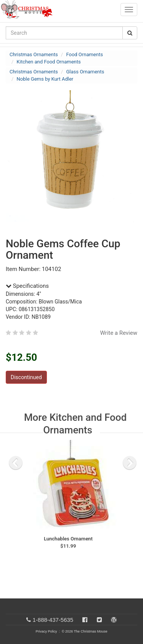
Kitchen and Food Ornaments (49, 62)
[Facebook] (85, 620)
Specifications (27, 286)
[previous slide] (16, 463)
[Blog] (114, 620)
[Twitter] (99, 620)
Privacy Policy (46, 631)
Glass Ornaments (85, 72)
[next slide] (130, 463)
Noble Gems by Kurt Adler (45, 79)
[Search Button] (130, 33)
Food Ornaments (84, 54)
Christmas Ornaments (34, 54)
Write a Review (119, 333)
